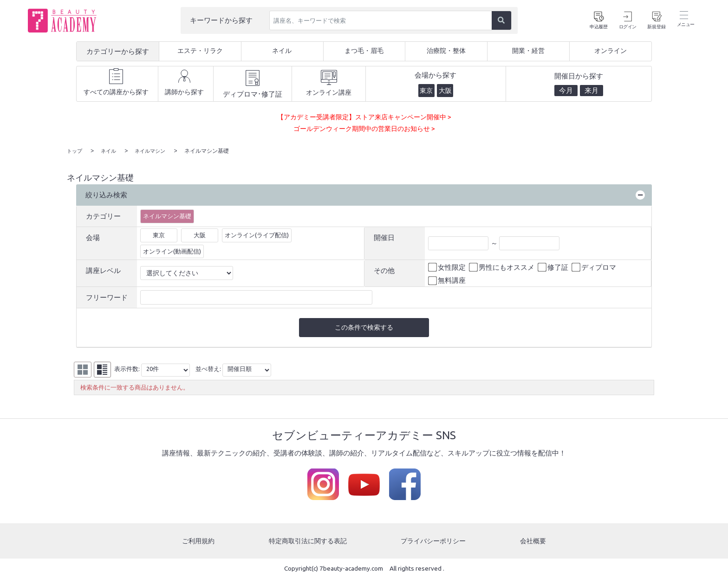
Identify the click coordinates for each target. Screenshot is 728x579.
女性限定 (448, 267)
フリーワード (107, 296)
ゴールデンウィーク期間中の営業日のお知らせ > (364, 128)
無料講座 (448, 280)
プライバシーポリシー (435, 541)
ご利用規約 (198, 541)
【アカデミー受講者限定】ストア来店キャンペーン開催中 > (364, 117)
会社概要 (534, 541)
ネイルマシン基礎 (167, 215)
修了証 (554, 267)
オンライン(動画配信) (172, 250)
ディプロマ (595, 267)
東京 (159, 234)
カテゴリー (103, 215)
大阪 (200, 234)
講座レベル (103, 270)
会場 (93, 237)
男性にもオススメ (502, 267)
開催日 (384, 237)
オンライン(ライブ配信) (257, 234)
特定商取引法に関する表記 (307, 541)
